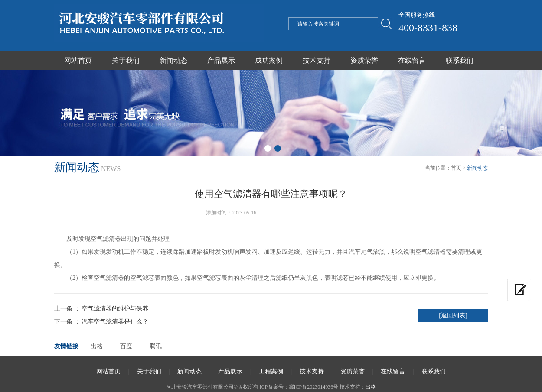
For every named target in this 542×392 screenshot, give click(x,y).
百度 (126, 346)
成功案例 (269, 60)
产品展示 (221, 60)
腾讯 (156, 346)
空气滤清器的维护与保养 (115, 309)
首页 (456, 168)
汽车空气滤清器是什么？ (115, 322)
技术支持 (317, 60)
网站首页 (78, 60)
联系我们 (460, 60)
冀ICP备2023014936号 (314, 387)
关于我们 (126, 60)
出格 (97, 346)
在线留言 (412, 60)
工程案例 (271, 371)
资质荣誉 (364, 60)
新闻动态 (173, 60)
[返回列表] (453, 316)
